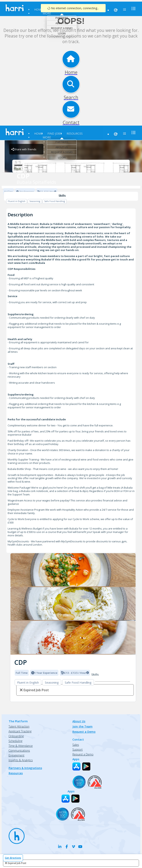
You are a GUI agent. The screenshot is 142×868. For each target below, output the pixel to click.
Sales (76, 745)
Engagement (17, 755)
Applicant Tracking (20, 731)
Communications (19, 751)
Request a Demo (62, 28)
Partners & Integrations (25, 768)
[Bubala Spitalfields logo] (73, 570)
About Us (62, 23)
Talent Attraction (19, 726)
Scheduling (16, 741)
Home (38, 10)
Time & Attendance (21, 746)
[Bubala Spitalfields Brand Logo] (71, 166)
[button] (14, 603)
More (47, 13)
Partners (62, 18)
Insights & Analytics (21, 760)
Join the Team (82, 726)
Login (62, 33)
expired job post (17, 863)
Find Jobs (55, 134)
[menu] (132, 9)
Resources (75, 134)
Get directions (13, 858)
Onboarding (16, 736)
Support (78, 750)
